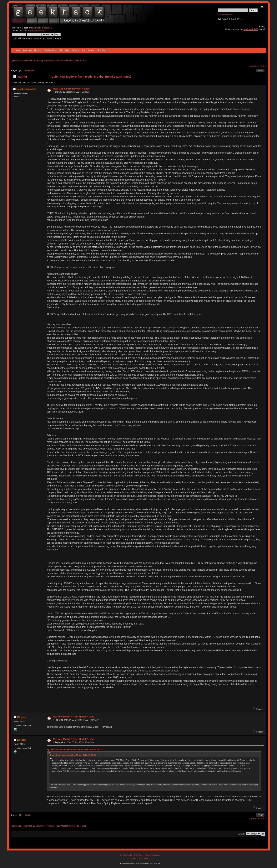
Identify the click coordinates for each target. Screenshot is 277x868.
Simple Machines (153, 855)
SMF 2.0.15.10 (126, 855)
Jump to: (242, 834)
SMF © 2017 (139, 855)
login (39, 28)
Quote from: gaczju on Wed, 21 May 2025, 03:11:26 (73, 755)
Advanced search (226, 15)
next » (263, 66)
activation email (37, 31)
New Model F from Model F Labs (71, 89)
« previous (254, 66)
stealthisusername (26, 89)
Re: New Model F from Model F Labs (73, 717)
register (48, 28)
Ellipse (22, 717)
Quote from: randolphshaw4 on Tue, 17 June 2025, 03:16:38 (74, 750)
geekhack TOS (251, 29)
